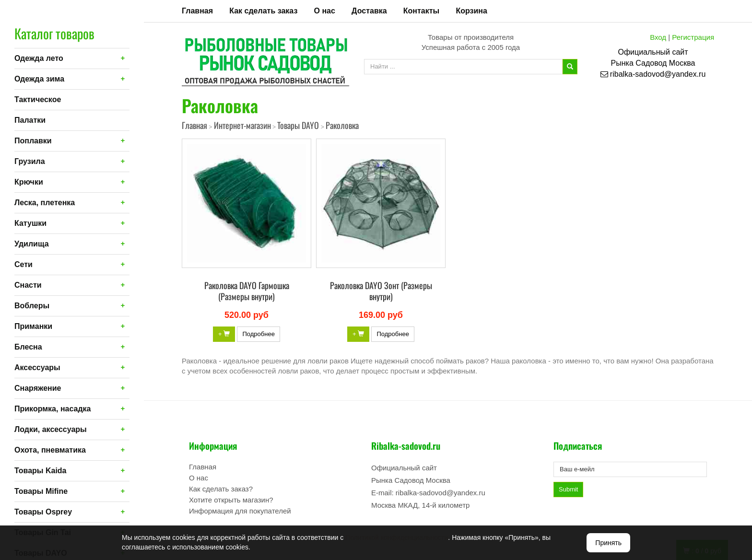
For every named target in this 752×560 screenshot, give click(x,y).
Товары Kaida (41, 471)
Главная (197, 11)
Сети (23, 264)
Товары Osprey (43, 512)
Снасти (28, 285)
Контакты (421, 11)
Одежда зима (39, 79)
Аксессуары (37, 367)
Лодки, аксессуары (51, 429)
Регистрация (693, 37)
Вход (658, 37)
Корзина (471, 11)
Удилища (32, 244)
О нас (325, 11)
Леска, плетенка (45, 203)
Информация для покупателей (240, 511)
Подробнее (258, 334)
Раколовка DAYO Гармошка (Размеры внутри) (247, 291)
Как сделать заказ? (221, 489)
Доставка (369, 11)
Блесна (28, 347)
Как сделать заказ (263, 11)
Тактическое (38, 99)
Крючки (29, 182)
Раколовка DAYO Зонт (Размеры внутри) (381, 291)
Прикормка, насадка (53, 409)
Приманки (33, 326)
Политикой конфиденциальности (397, 537)
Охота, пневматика (50, 450)
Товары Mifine (41, 491)
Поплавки (33, 141)
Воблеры (32, 306)
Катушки (30, 223)
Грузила (30, 161)
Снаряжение (38, 388)
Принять (608, 543)
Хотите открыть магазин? (231, 500)
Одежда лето (39, 58)
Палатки (30, 120)
